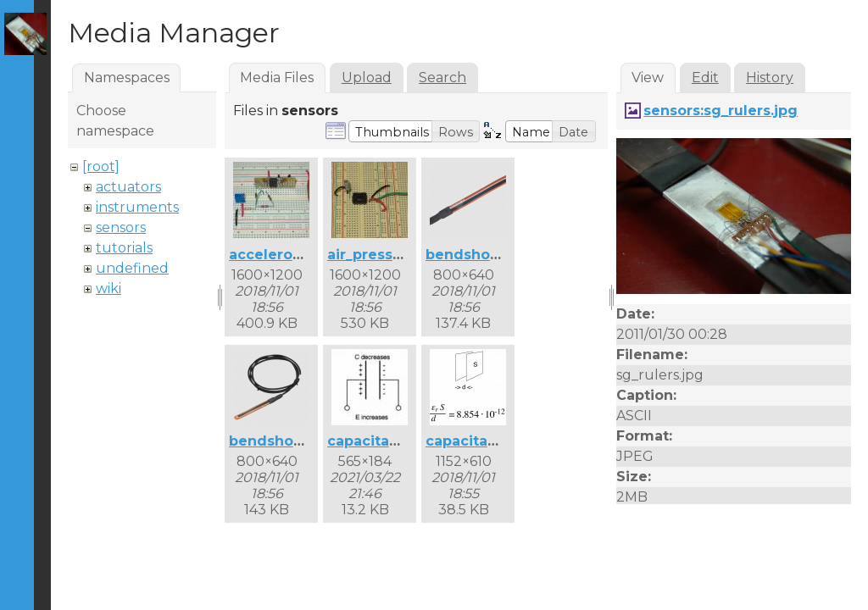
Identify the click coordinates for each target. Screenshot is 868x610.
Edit (705, 78)
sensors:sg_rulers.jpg (721, 111)
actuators (128, 187)
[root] (101, 166)
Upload (367, 78)
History (770, 78)
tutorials (124, 248)
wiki (108, 288)
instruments (137, 207)
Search (442, 78)
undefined (132, 268)
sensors (121, 227)
